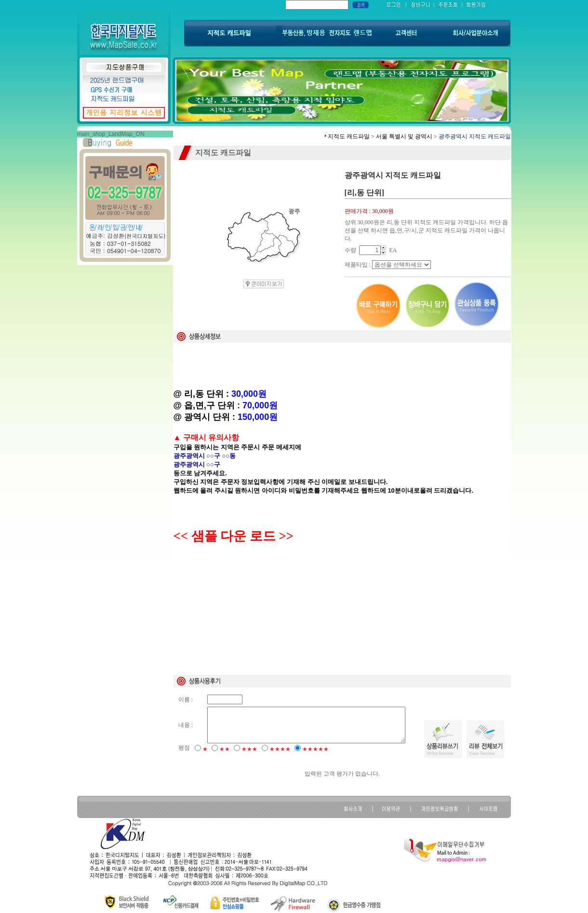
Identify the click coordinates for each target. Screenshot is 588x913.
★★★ (249, 749)
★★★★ (280, 749)
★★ (225, 749)
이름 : (186, 699)
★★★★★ (315, 749)
